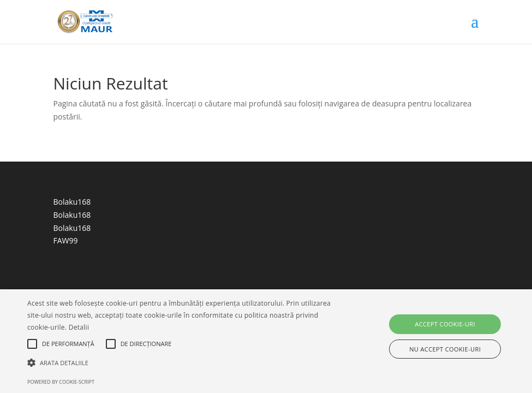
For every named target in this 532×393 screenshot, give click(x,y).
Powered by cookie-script (61, 382)
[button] (183, 363)
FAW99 (66, 240)
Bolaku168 (72, 202)
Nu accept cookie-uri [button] (445, 349)
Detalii (79, 327)
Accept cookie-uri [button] (445, 324)
